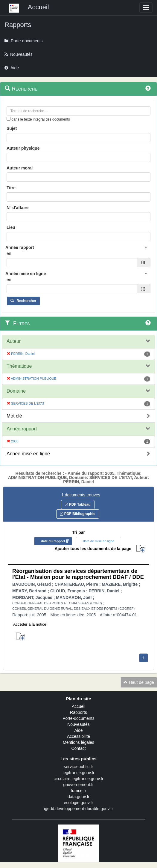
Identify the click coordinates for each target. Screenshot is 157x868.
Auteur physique (23, 148)
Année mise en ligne (28, 454)
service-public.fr (78, 767)
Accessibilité (78, 736)
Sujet (12, 128)
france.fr (78, 791)
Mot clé (14, 416)
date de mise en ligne (99, 541)
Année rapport (22, 429)
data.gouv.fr (78, 797)
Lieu (11, 227)
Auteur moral (20, 168)
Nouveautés (78, 724)
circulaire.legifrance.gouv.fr (78, 779)
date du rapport (53, 541)
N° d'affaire (18, 208)
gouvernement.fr (79, 785)
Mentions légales (78, 742)
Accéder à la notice (30, 624)
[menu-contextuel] (9, 119)
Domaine (16, 391)
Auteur (14, 341)
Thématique (19, 366)
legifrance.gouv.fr (78, 773)
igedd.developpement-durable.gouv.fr (78, 809)
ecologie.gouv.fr (79, 803)
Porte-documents (78, 718)
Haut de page (139, 682)
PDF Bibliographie (78, 514)
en (9, 253)
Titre (11, 188)
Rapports (78, 712)
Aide (78, 730)
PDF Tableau (78, 504)
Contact (78, 748)
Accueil (78, 706)
